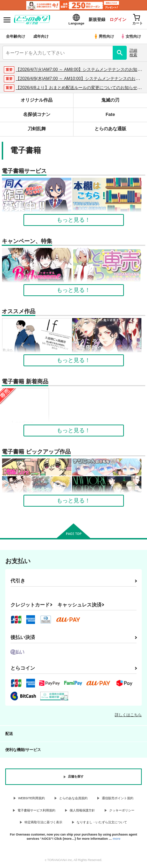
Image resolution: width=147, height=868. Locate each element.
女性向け (131, 36)
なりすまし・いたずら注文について (102, 822)
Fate (110, 114)
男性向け (104, 36)
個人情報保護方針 (82, 810)
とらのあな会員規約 (73, 798)
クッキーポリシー (122, 810)
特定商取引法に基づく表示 (43, 822)
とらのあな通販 (110, 129)
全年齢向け (16, 36)
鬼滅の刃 (110, 100)
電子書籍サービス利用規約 (36, 810)
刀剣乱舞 (37, 129)
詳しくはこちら (128, 715)
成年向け (41, 36)
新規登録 (97, 20)
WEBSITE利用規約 (32, 798)
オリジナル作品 (37, 100)
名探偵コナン (37, 114)
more (117, 839)
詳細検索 (133, 53)
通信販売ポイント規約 (118, 798)
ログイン (118, 20)
